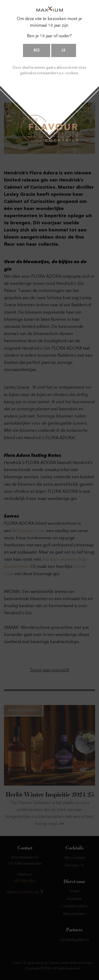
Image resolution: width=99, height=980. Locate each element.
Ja (63, 51)
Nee (37, 51)
